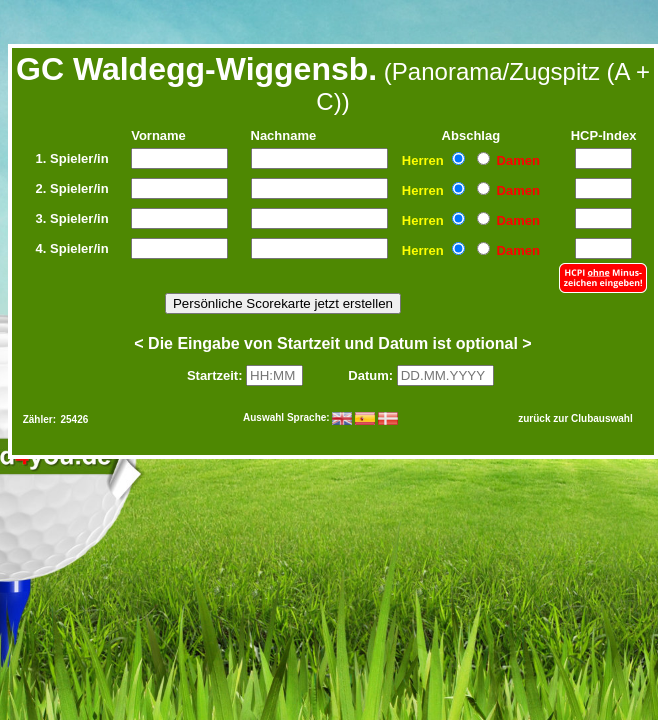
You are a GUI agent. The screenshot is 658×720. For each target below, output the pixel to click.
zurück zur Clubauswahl (575, 418)
